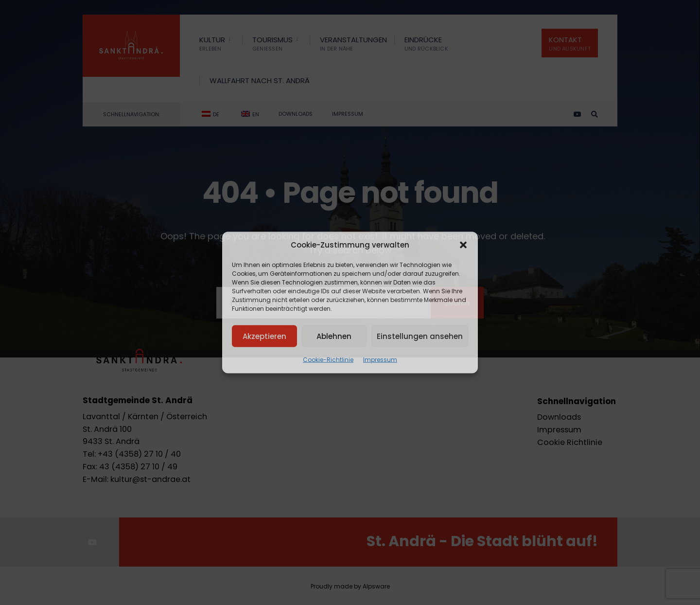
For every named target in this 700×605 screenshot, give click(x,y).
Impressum (380, 360)
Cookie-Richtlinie (328, 360)
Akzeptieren (264, 336)
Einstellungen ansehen (420, 336)
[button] (463, 245)
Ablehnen (334, 336)
